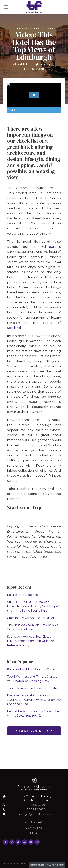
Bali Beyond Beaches (22, 595)
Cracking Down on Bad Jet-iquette (32, 618)
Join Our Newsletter (47, 865)
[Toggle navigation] (6, 7)
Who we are (34, 822)
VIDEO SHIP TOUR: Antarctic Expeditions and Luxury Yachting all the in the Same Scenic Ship (33, 606)
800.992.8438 (36, 809)
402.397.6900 (36, 805)
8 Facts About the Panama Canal (31, 669)
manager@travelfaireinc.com (36, 814)
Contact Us (34, 828)
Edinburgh (31, 64)
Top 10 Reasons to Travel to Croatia (32, 688)
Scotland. (14, 328)
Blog (34, 833)
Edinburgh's (51, 247)
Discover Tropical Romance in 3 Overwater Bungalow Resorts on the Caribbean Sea (34, 700)
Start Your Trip (34, 731)
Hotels (29, 69)
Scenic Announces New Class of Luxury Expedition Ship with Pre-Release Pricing (31, 641)
